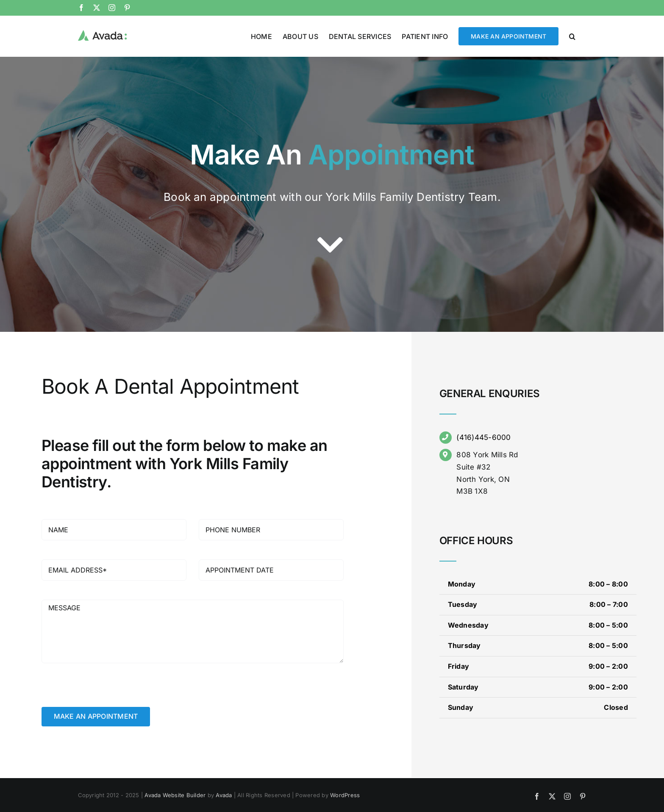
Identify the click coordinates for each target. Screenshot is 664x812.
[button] (572, 36)
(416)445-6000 (483, 437)
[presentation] (106, 690)
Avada (224, 795)
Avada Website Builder (175, 795)
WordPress (345, 795)
